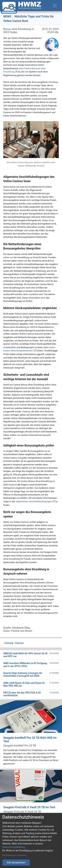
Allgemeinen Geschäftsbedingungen (34, 501)
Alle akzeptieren (16, 862)
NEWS (7, 16)
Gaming (9, 643)
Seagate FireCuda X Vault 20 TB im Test (29, 807)
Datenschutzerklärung (14, 847)
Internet (19, 643)
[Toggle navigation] (55, 6)
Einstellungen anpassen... (15, 855)
